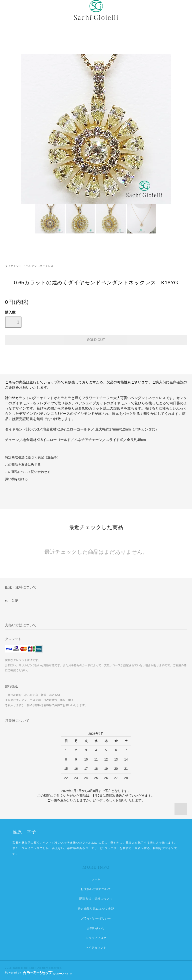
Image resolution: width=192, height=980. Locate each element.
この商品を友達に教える (23, 465)
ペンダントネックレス (39, 266)
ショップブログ (96, 938)
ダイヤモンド (13, 266)
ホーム (96, 879)
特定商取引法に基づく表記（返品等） (33, 457)
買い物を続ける (16, 479)
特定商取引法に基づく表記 (96, 909)
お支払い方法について (96, 889)
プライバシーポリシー (96, 918)
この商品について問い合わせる (28, 472)
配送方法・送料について (96, 899)
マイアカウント (96, 948)
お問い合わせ (96, 928)
